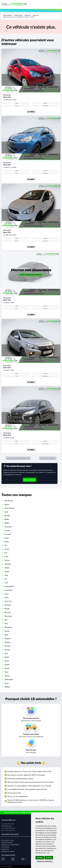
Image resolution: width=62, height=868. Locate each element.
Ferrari (7, 549)
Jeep (6, 575)
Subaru (7, 664)
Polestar (7, 642)
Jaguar (7, 571)
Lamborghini (9, 586)
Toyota (7, 676)
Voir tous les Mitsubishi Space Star (18, 458)
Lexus (7, 594)
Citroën (7, 530)
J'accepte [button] (40, 858)
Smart (7, 661)
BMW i (7, 523)
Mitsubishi (28, 15)
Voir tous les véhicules (48, 458)
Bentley (7, 516)
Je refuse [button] (49, 858)
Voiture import (18, 15)
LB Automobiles (8, 15)
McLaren (8, 612)
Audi (6, 512)
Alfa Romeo (9, 501)
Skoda (7, 657)
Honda (7, 560)
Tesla (6, 672)
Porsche (7, 646)
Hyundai (8, 564)
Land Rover (9, 590)
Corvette (8, 534)
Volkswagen (9, 679)
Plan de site (5, 847)
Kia (6, 579)
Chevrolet (8, 527)
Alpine (7, 504)
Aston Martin (9, 508)
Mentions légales (7, 842)
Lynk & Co (8, 601)
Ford (6, 557)
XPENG (7, 687)
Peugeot (8, 638)
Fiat (6, 553)
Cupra (7, 538)
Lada (6, 583)
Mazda (7, 609)
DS (6, 545)
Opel (6, 635)
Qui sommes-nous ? (8, 840)
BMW (7, 519)
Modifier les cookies (8, 851)
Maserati (8, 605)
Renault (7, 650)
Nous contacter (29, 480)
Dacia (7, 542)
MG (6, 620)
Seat (6, 653)
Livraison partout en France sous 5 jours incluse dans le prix (29, 771)
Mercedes (8, 616)
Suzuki (7, 668)
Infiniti (7, 568)
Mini (6, 624)
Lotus (7, 597)
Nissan (7, 631)
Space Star (36, 15)
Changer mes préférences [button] (45, 861)
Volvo (7, 683)
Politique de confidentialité (10, 844)
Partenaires (5, 849)
